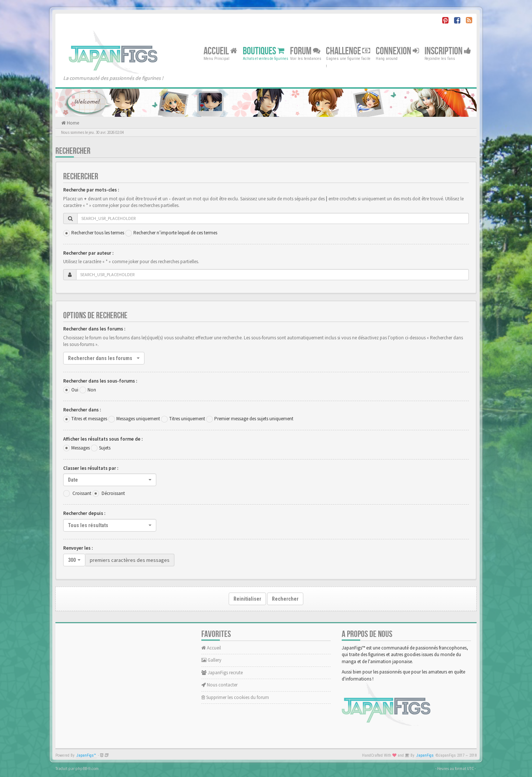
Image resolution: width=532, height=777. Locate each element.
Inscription (448, 51)
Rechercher (285, 599)
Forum (305, 51)
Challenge (348, 51)
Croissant (82, 493)
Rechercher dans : (82, 410)
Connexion (397, 51)
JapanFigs (425, 755)
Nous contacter (219, 685)
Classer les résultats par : (91, 468)
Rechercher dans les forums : (94, 329)
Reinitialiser (247, 599)
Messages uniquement (138, 419)
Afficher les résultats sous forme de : (103, 439)
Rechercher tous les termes (98, 233)
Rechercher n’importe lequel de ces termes (175, 233)
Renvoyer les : (78, 548)
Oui (75, 390)
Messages (81, 448)
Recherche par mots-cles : (91, 190)
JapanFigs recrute (222, 673)
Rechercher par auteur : (88, 253)
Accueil (220, 51)
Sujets (105, 448)
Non (92, 390)
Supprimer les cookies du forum (235, 697)
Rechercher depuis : (84, 513)
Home (72, 123)
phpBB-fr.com (87, 768)
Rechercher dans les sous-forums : (100, 381)
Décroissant (113, 493)
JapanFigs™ (86, 755)
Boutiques (264, 51)
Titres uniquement (187, 419)
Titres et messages (89, 419)
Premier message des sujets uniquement (254, 419)
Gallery (211, 660)
